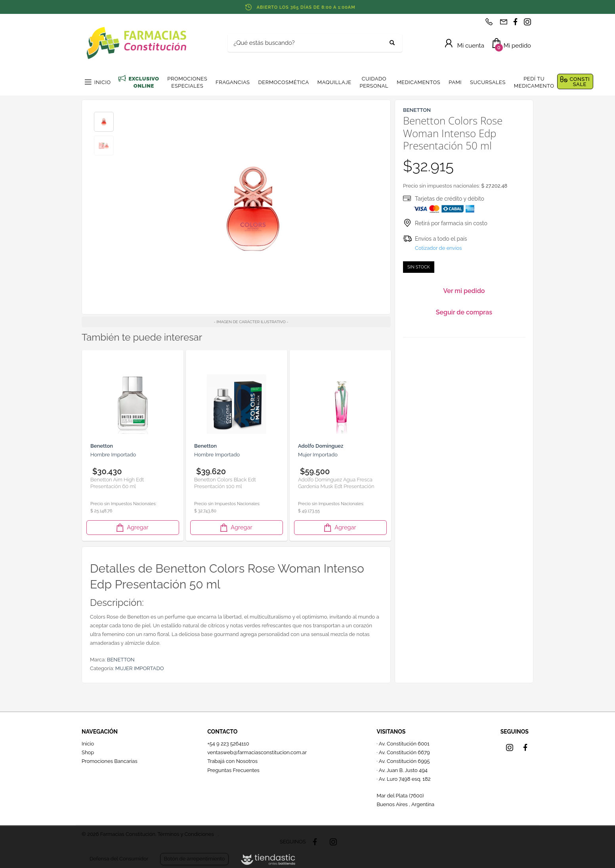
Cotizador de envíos (438, 248)
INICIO (102, 82)
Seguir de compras (464, 312)
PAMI (455, 82)
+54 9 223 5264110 (228, 744)
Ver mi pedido (464, 291)
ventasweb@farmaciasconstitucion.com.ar (257, 752)
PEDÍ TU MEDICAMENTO (534, 82)
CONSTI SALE (580, 82)
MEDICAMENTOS (418, 82)
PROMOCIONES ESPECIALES (187, 82)
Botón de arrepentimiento (194, 859)
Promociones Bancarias (110, 761)
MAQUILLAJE (334, 82)
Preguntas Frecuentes (233, 770)
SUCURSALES (488, 82)
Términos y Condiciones (185, 834)
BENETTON (121, 660)
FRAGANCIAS (233, 82)
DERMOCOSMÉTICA (283, 82)
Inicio (88, 744)
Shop (88, 752)
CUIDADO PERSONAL (374, 82)
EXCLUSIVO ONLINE (144, 82)
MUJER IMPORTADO (140, 668)
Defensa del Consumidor (119, 859)
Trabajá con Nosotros (232, 761)
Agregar (132, 528)
